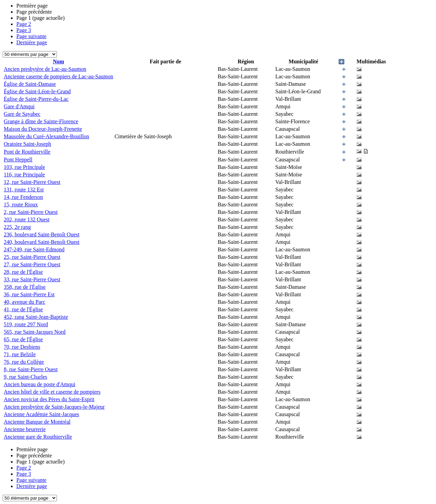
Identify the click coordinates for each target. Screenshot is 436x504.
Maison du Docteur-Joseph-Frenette (43, 129)
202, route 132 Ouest (27, 219)
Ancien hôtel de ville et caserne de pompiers (52, 392)
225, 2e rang (17, 227)
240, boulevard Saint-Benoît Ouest (42, 242)
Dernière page (32, 42)
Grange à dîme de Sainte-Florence (41, 121)
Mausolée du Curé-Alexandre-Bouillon (46, 136)
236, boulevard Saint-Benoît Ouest (42, 234)
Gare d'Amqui (19, 106)
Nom (58, 61)
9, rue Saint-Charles (26, 377)
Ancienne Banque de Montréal (37, 422)
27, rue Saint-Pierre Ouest (32, 264)
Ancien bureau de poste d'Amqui (40, 384)
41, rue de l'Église (23, 309)
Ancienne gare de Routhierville (38, 437)
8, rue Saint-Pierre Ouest (31, 369)
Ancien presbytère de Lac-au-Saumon (45, 69)
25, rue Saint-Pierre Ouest (32, 257)
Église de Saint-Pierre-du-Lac (36, 99)
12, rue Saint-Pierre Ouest (32, 182)
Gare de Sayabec (22, 114)
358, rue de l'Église (25, 287)
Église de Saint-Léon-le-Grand (37, 91)
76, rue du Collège (24, 362)
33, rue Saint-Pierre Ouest (32, 279)
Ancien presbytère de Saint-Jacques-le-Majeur (54, 407)
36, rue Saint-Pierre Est (29, 294)
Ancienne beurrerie (25, 429)
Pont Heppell (18, 160)
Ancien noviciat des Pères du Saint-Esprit (49, 399)
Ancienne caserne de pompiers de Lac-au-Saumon (58, 76)
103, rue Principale (24, 167)
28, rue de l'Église (23, 272)
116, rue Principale (24, 175)
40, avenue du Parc (25, 302)
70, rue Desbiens (22, 347)
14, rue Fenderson (23, 197)
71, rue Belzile (20, 354)
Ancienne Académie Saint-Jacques (41, 414)
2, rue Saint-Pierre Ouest (31, 212)
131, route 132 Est (24, 190)
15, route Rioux (21, 204)
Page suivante (31, 36)
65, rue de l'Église (23, 339)
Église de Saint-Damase (30, 84)
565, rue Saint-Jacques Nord (35, 332)
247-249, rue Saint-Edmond (34, 249)
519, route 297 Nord (26, 324)
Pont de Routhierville (27, 152)
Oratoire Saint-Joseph (27, 144)
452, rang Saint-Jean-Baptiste (36, 317)
